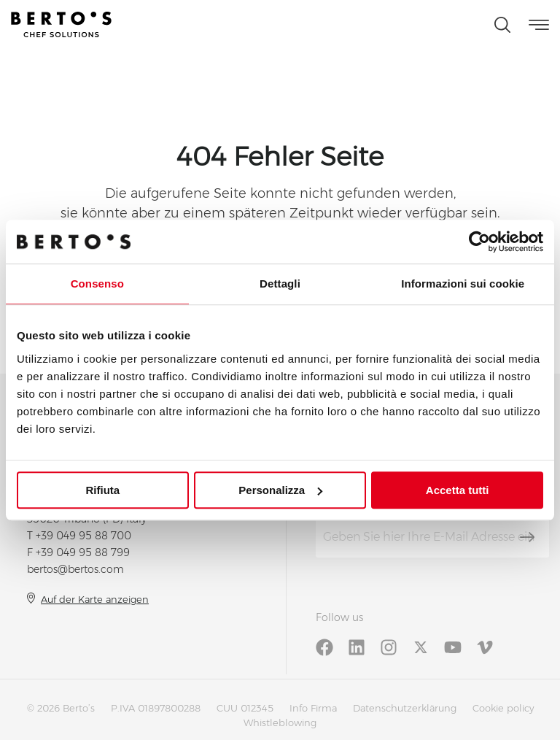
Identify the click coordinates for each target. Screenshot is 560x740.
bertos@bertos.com (75, 569)
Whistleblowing (280, 722)
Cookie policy (503, 708)
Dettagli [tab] (280, 284)
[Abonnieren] (527, 537)
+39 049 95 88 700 (83, 536)
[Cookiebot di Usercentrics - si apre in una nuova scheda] (479, 242)
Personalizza (280, 490)
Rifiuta (102, 490)
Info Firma (313, 708)
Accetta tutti (458, 490)
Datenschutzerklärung (405, 708)
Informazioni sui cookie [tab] (463, 284)
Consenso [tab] (97, 284)
